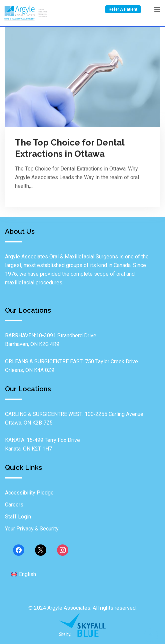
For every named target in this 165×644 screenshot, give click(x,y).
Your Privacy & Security (32, 529)
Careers (14, 505)
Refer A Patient (123, 9)
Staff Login (18, 517)
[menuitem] (23, 574)
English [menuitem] (27, 574)
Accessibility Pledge (29, 493)
